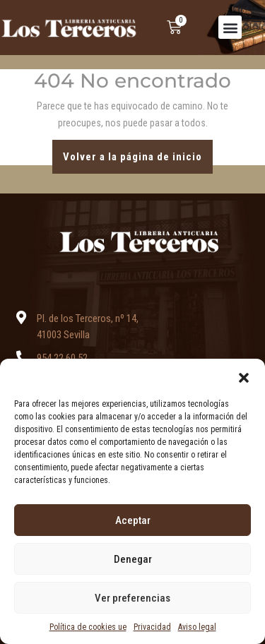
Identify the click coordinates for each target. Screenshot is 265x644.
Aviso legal (197, 627)
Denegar (133, 559)
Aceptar (133, 520)
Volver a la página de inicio (138, 151)
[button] (244, 376)
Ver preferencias (132, 598)
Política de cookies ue (88, 627)
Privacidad (152, 627)
